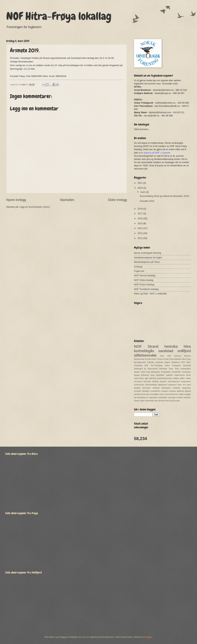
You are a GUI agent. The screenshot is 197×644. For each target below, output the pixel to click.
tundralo (180, 398)
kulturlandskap (151, 385)
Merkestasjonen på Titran (147, 262)
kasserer (163, 382)
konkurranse (139, 385)
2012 (140, 238)
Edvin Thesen (157, 359)
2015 (140, 223)
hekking (155, 382)
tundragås (172, 398)
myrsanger (146, 388)
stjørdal (188, 391)
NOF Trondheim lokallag (146, 289)
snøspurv (165, 391)
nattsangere (166, 388)
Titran (171, 369)
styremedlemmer (171, 394)
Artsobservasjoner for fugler (148, 258)
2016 (140, 218)
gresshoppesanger (164, 378)
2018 (140, 209)
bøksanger (156, 372)
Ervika (166, 359)
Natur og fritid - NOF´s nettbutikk (150, 294)
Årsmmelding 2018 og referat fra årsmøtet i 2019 (164, 196)
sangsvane (186, 388)
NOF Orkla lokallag (144, 280)
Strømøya (163, 369)
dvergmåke (176, 372)
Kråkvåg (150, 362)
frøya (153, 375)
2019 (140, 188)
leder (180, 385)
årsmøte (176, 401)
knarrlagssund (174, 382)
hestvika (171, 346)
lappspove (172, 385)
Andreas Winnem (183, 356)
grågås (176, 378)
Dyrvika (148, 359)
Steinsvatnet (153, 369)
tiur (147, 398)
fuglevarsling (180, 375)
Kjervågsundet (140, 362)
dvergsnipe (186, 372)
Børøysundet (139, 359)
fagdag (137, 375)
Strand (153, 346)
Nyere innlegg (16, 200)
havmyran (138, 382)
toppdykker (153, 398)
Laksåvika (159, 362)
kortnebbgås (144, 351)
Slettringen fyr (140, 369)
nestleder (176, 388)
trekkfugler (163, 398)
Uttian (143, 372)
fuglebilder (160, 375)
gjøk (147, 378)
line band (187, 385)
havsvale (147, 382)
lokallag (137, 388)
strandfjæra (155, 394)
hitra (187, 346)
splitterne (180, 391)
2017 (140, 213)
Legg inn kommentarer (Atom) (35, 207)
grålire (182, 378)
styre (162, 394)
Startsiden (67, 200)
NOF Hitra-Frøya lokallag (59, 16)
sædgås (188, 394)
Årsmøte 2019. (147, 201)
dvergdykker (166, 372)
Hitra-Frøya (186, 359)
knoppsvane (186, 382)
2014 (140, 228)
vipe (156, 401)
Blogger (148, 637)
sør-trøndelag (139, 398)
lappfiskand (163, 385)
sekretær (138, 391)
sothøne (173, 391)
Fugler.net (139, 271)
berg (148, 372)
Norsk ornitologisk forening (147, 253)
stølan (181, 394)
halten (188, 378)
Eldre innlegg (118, 200)
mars (143, 192)
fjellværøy (145, 375)
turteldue (187, 398)
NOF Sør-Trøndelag (153, 366)
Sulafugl (138, 267)
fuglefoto (169, 375)
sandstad (166, 351)
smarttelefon (155, 391)
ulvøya (137, 401)
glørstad (153, 378)
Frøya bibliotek (175, 359)
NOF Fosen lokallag (144, 285)
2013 (140, 233)
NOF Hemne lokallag (145, 275)
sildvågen (146, 391)
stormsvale (145, 394)
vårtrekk (161, 401)
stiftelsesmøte (145, 355)
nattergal (156, 388)
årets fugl (169, 401)
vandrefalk (149, 401)
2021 (140, 183)
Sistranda (187, 366)
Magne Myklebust (172, 362)
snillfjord (184, 351)
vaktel (142, 401)
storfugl (137, 394)
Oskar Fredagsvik (173, 366)
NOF (138, 346)
